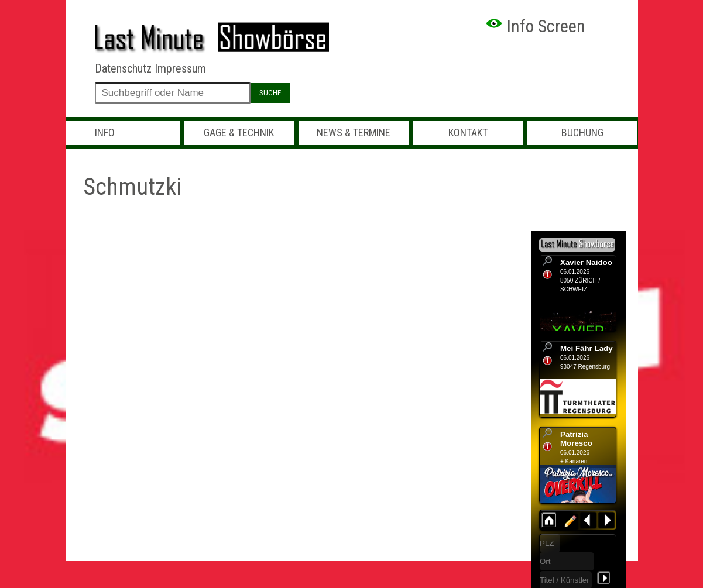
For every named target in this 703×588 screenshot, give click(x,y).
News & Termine (354, 133)
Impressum (180, 68)
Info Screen (535, 26)
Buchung (582, 133)
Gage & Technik (239, 133)
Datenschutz (123, 68)
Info (105, 133)
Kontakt (468, 133)
